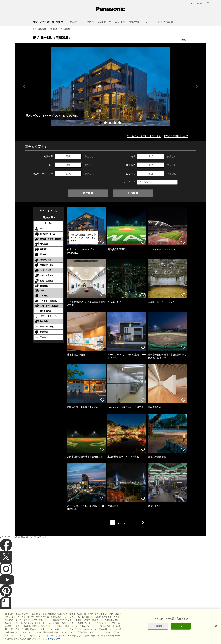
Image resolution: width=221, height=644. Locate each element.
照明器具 (53, 29)
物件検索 (88, 193)
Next (197, 86)
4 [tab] (115, 123)
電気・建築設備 (39, 29)
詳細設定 (158, 633)
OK (181, 633)
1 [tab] (101, 123)
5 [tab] (120, 123)
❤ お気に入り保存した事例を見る (144, 136)
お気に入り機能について (176, 136)
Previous (24, 86)
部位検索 (133, 193)
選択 (68, 156)
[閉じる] (216, 633)
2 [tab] (106, 123)
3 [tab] (111, 123)
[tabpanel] (111, 86)
